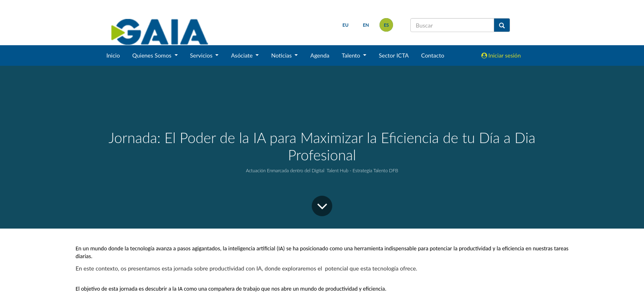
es (386, 25)
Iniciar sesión (501, 55)
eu (346, 25)
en (366, 25)
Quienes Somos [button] (153, 55)
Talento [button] (352, 55)
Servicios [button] (202, 55)
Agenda (320, 55)
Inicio (113, 55)
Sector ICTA (394, 55)
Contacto (432, 55)
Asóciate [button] (242, 55)
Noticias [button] (282, 55)
